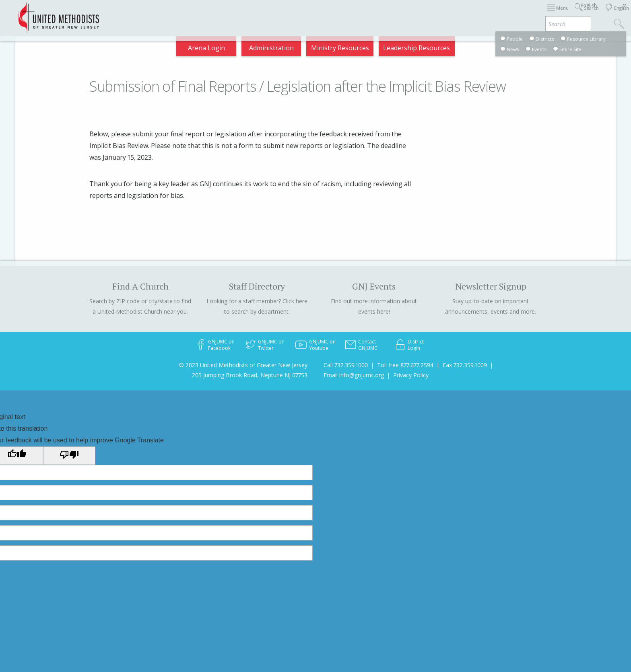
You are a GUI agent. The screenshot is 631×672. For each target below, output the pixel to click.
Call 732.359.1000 (346, 365)
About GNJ (382, 14)
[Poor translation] (69, 456)
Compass (558, 14)
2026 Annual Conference (209, 14)
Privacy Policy (411, 375)
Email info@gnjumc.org (354, 375)
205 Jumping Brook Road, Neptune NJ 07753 (250, 375)
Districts (421, 14)
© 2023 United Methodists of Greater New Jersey (243, 365)
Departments (465, 14)
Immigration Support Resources (306, 14)
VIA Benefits (515, 14)
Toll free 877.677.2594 (405, 365)
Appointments (139, 14)
